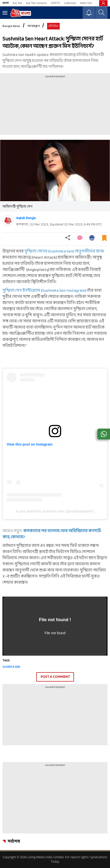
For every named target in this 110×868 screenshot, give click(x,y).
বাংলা (6, 3)
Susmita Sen (11, 667)
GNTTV (55, 3)
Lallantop (70, 3)
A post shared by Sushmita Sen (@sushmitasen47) (55, 511)
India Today (87, 3)
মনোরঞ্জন (34, 26)
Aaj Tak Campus (36, 3)
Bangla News (11, 26)
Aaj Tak (17, 3)
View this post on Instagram (30, 444)
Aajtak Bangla (26, 218)
